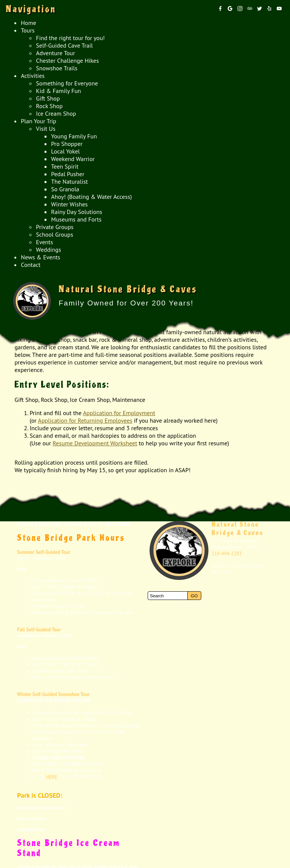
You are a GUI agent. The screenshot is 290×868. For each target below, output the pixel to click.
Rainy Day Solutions (76, 212)
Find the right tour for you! (70, 38)
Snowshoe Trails (57, 68)
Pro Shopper (67, 144)
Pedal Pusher (68, 174)
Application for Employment (119, 413)
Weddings (48, 250)
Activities (33, 76)
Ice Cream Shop (56, 113)
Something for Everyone (67, 83)
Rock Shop (49, 106)
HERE (52, 777)
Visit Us (46, 129)
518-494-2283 (227, 554)
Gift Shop (48, 98)
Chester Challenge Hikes (67, 60)
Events (44, 242)
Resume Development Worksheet (95, 443)
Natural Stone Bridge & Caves (238, 529)
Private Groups (55, 227)
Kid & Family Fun (58, 91)
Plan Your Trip (39, 121)
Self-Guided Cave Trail (64, 45)
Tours (28, 30)
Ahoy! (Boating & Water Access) (91, 197)
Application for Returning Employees (85, 420)
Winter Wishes (69, 204)
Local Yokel (65, 151)
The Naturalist (69, 181)
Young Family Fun (74, 136)
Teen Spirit (65, 166)
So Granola (65, 189)
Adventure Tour (55, 53)
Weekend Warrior (73, 159)
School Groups (54, 234)
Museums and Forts (76, 219)
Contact (31, 265)
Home (28, 23)
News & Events (40, 257)
